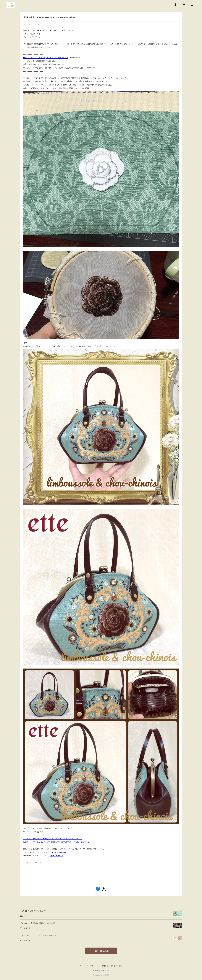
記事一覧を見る (101, 951)
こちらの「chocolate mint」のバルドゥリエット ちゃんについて (52, 839)
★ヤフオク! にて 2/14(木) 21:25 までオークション (46, 58)
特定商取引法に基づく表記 (112, 966)
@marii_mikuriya (59, 852)
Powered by (101, 975)
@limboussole (57, 856)
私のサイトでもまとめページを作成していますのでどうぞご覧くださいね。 (57, 842)
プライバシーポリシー (88, 966)
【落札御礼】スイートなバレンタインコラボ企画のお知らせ (50, 17)
